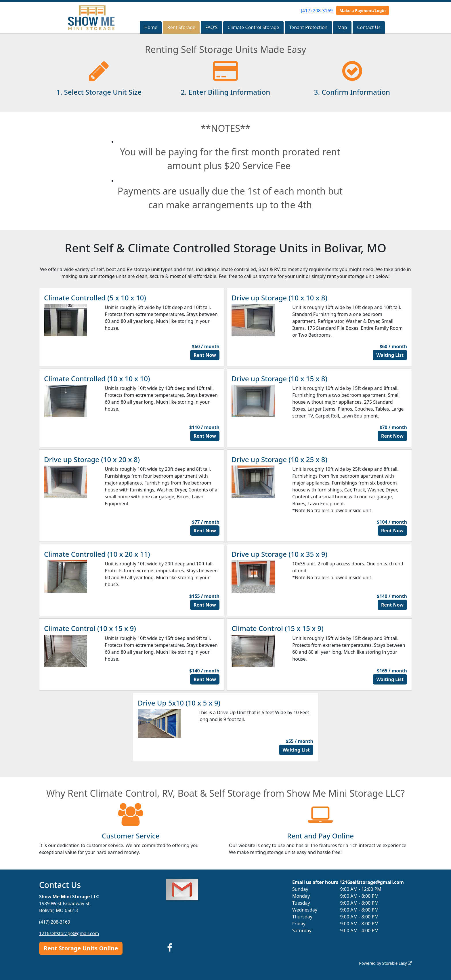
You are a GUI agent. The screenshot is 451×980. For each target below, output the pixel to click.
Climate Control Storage (253, 27)
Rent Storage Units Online (81, 948)
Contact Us (369, 27)
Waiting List (390, 355)
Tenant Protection (308, 27)
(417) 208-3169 (317, 11)
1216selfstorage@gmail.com (70, 933)
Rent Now (205, 355)
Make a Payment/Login (363, 11)
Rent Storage (181, 27)
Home (151, 27)
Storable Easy (397, 963)
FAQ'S (212, 27)
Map (342, 27)
